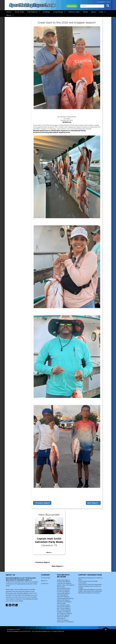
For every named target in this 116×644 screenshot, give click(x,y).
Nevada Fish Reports (64, 607)
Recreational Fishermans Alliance (89, 593)
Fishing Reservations (64, 588)
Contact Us (45, 583)
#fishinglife (56, 131)
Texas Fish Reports (63, 617)
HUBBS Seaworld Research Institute (90, 590)
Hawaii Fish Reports (63, 593)
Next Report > (93, 503)
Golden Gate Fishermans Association (90, 591)
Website (68, 122)
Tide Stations (61, 618)
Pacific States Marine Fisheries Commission (88, 582)
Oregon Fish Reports (64, 612)
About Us (44, 581)
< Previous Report (42, 503)
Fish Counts (61, 587)
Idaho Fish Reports (63, 597)
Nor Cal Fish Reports (64, 608)
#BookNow (54, 132)
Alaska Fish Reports (63, 580)
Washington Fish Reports (65, 622)
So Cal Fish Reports (63, 615)
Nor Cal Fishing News (64, 610)
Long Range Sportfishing (65, 598)
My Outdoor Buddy (63, 605)
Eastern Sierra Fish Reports (66, 585)
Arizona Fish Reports (64, 582)
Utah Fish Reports (63, 620)
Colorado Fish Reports (64, 583)
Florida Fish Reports (63, 590)
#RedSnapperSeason (42, 131)
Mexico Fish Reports (63, 600)
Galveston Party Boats (49, 542)
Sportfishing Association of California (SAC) (90, 579)
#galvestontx (64, 132)
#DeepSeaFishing (78, 131)
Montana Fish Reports (64, 602)
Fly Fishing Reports (63, 592)
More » (49, 552)
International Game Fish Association (90, 584)
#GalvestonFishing (41, 132)
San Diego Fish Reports (65, 613)
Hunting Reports (62, 595)
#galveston (66, 131)
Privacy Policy (46, 578)
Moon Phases (61, 603)
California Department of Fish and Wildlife (89, 587)
